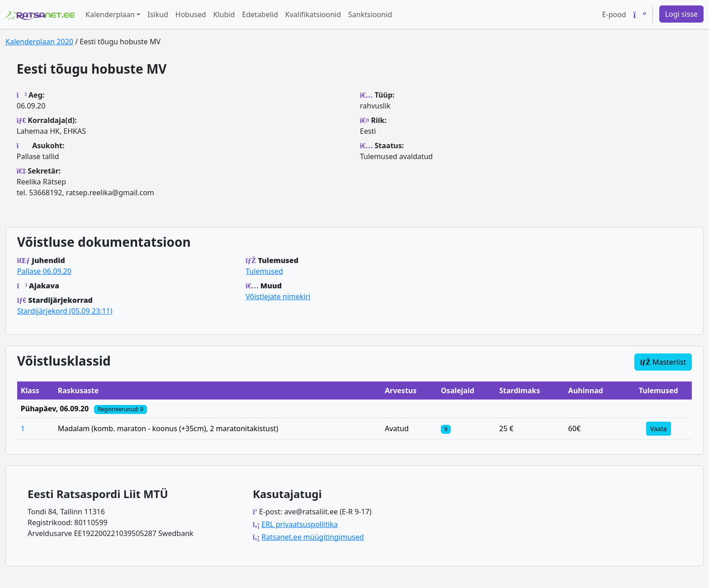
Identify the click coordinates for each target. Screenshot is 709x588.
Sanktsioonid (370, 14)
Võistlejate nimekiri (278, 296)
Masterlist (663, 362)
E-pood (614, 14)
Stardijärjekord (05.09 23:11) (65, 311)
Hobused (191, 14)
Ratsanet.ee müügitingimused (312, 537)
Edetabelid (260, 14)
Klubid (224, 14)
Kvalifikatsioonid (313, 14)
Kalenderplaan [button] (110, 14)
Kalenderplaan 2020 (39, 42)
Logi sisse (681, 14)
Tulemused (264, 271)
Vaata (659, 429)
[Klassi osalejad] (446, 428)
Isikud (158, 14)
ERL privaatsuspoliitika (299, 524)
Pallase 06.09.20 (44, 271)
